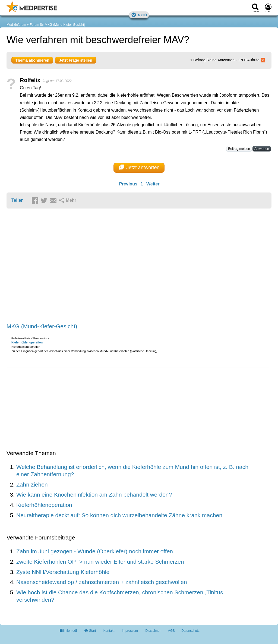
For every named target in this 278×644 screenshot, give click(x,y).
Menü (139, 15)
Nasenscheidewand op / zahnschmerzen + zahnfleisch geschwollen (102, 582)
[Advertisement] (91, 266)
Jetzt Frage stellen (75, 60)
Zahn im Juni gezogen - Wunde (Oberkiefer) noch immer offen (95, 551)
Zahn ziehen (32, 484)
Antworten (262, 149)
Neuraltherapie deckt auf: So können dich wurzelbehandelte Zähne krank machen (119, 515)
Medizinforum (16, 25)
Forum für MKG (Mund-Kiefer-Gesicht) (57, 25)
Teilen (18, 200)
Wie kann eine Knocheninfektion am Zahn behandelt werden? (94, 495)
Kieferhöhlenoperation (27, 342)
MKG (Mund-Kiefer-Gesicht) (42, 326)
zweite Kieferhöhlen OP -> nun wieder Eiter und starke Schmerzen (100, 562)
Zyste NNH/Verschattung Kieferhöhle (63, 572)
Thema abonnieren (32, 60)
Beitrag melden (239, 149)
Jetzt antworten (139, 168)
